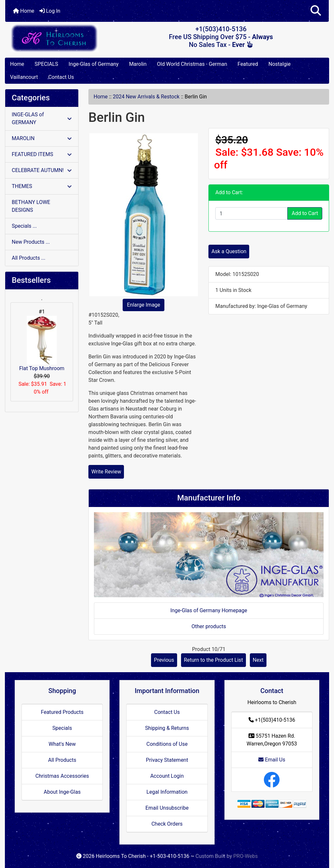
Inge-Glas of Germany (93, 64)
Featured (248, 64)
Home (24, 11)
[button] (316, 11)
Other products (209, 626)
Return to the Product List (213, 660)
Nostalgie (280, 64)
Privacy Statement (167, 760)
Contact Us (61, 77)
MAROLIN (42, 138)
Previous (164, 660)
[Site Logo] (59, 38)
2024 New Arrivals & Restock (146, 97)
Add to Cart (305, 213)
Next (258, 660)
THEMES (42, 186)
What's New (62, 744)
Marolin (138, 64)
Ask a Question (229, 251)
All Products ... (29, 258)
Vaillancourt (24, 77)
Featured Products (62, 712)
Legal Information (167, 792)
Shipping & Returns (167, 728)
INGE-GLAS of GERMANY (42, 118)
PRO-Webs (245, 856)
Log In (50, 11)
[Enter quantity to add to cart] (251, 213)
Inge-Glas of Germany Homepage (209, 610)
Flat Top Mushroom (42, 344)
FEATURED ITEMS (42, 154)
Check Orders (167, 824)
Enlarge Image (144, 305)
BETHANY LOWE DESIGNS (31, 206)
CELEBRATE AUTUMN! (42, 170)
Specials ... (24, 226)
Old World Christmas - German (192, 64)
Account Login (167, 776)
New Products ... (31, 242)
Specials (62, 728)
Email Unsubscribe (167, 808)
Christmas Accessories (62, 776)
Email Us (272, 760)
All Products (62, 760)
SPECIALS (46, 64)
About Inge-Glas (62, 792)
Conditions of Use (167, 744)
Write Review (106, 472)
